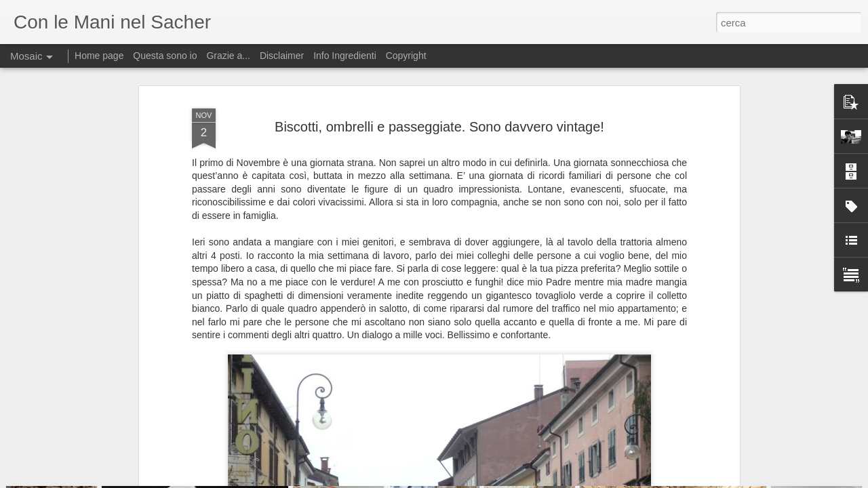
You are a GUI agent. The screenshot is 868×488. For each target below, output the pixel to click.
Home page (99, 56)
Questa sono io (165, 56)
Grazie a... (228, 56)
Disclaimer (282, 56)
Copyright (406, 56)
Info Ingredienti (345, 56)
